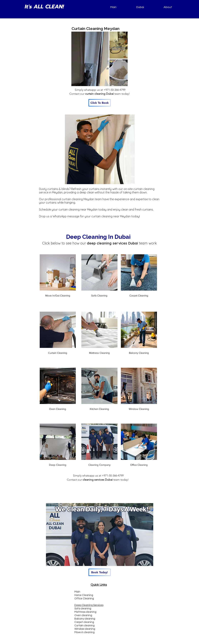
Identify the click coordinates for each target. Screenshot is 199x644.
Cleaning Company (99, 465)
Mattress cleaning (85, 612)
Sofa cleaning (83, 609)
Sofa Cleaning (99, 295)
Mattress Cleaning (99, 353)
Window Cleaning (139, 409)
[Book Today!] (100, 572)
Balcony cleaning (85, 619)
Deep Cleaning (58, 465)
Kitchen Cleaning (99, 409)
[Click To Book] (100, 103)
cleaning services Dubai (98, 480)
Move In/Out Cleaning (58, 295)
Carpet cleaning (84, 622)
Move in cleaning (84, 632)
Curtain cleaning (84, 626)
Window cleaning (85, 629)
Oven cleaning (83, 615)
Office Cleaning (139, 465)
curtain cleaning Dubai (99, 94)
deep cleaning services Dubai (112, 243)
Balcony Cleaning (139, 353)
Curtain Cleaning (58, 353)
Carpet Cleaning (139, 295)
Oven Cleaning (58, 409)
